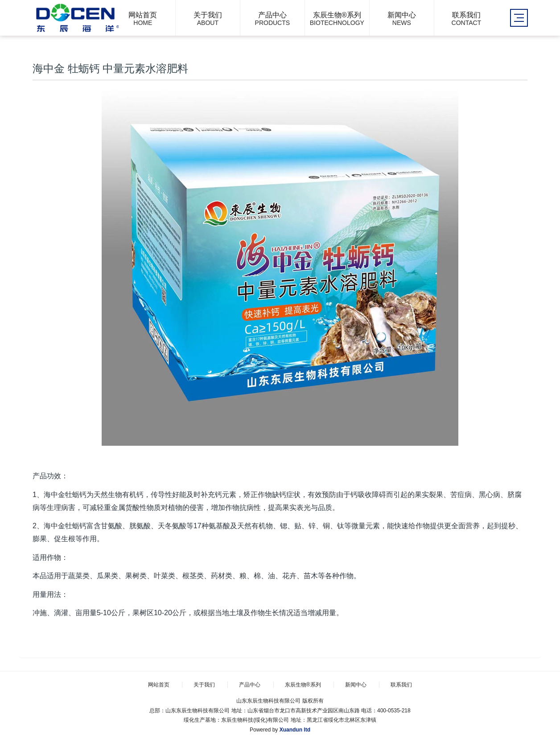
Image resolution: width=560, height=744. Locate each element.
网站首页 (159, 685)
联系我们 (401, 685)
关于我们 (204, 685)
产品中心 (250, 685)
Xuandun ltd (295, 730)
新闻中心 (356, 685)
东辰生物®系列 (303, 685)
